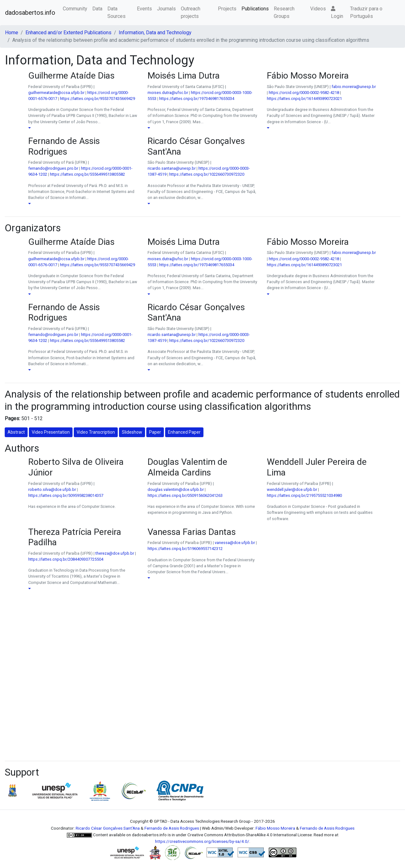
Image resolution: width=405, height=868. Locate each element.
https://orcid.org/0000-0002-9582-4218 (304, 93)
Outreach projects (191, 12)
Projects (227, 9)
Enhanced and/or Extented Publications (68, 33)
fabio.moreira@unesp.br (354, 87)
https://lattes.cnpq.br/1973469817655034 (197, 99)
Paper (155, 432)
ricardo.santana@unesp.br (172, 168)
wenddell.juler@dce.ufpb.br (292, 489)
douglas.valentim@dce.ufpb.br (176, 489)
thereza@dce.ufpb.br (115, 553)
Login (337, 13)
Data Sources (116, 12)
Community (75, 9)
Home (12, 33)
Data (97, 9)
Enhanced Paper (184, 432)
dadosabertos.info (30, 13)
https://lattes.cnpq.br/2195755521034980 (304, 495)
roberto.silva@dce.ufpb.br (52, 489)
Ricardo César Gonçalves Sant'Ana (108, 828)
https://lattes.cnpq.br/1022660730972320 (207, 174)
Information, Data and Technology (155, 33)
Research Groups (284, 12)
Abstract (16, 432)
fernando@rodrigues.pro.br (53, 168)
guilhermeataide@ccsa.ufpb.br (56, 93)
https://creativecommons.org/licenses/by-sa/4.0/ (202, 841)
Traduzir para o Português (366, 12)
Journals (166, 9)
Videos (318, 9)
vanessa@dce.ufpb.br (235, 543)
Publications (255, 9)
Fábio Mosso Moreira (275, 828)
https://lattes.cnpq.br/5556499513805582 (87, 174)
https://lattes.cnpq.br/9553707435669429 (97, 99)
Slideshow (132, 432)
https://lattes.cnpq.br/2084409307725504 (66, 559)
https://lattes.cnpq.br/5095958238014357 (66, 495)
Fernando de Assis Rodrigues (172, 828)
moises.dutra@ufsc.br (168, 93)
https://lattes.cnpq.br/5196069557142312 (185, 549)
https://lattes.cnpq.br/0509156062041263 (185, 495)
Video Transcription (96, 432)
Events (144, 9)
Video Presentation (51, 432)
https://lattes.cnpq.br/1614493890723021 (304, 99)
